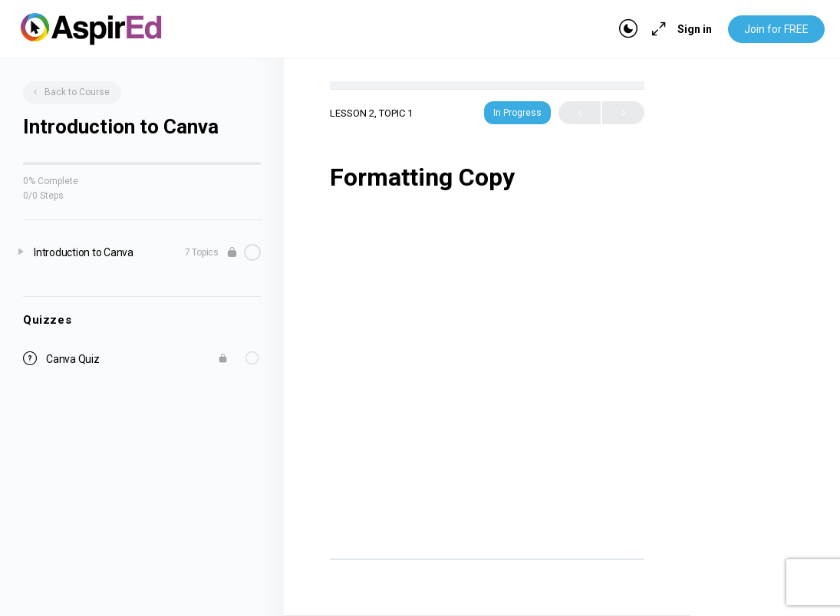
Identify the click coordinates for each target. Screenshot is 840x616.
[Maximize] (656, 29)
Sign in (695, 29)
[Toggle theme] (628, 29)
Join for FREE (776, 29)
